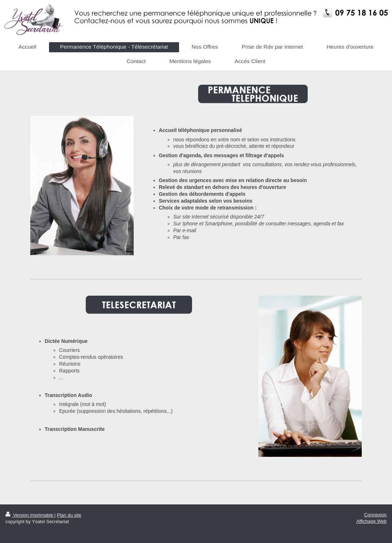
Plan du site (69, 515)
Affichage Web (371, 521)
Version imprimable (30, 515)
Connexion (375, 515)
